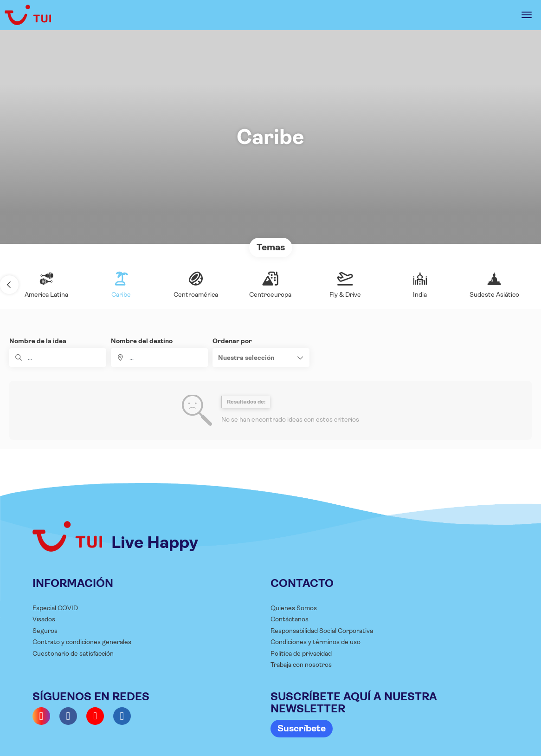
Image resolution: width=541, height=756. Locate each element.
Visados (44, 619)
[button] (9, 285)
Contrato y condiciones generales (82, 642)
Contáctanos (290, 619)
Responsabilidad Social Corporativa (322, 631)
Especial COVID (55, 608)
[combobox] (159, 358)
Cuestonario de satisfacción (73, 653)
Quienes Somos (294, 608)
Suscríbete (302, 728)
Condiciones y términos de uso (316, 642)
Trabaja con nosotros (301, 665)
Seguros (45, 631)
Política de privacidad (301, 653)
